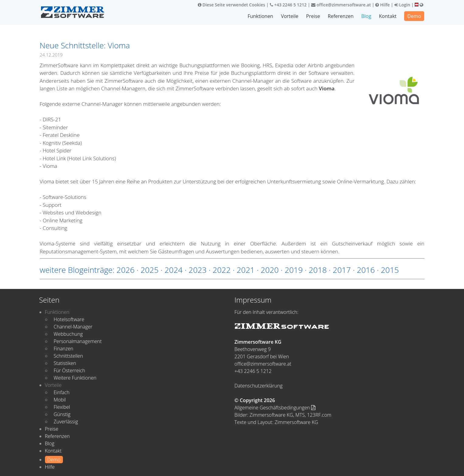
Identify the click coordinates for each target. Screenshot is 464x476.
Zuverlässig (66, 422)
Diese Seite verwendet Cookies (232, 5)
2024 (174, 270)
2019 (294, 270)
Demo (414, 16)
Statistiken (65, 363)
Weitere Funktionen (75, 378)
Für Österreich (70, 370)
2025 (149, 270)
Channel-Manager (73, 327)
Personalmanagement (78, 341)
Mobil (60, 400)
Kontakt (388, 16)
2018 (318, 270)
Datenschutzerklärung (259, 386)
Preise (313, 16)
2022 (222, 270)
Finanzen (64, 349)
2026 (125, 270)
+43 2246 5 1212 (288, 5)
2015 (390, 270)
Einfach (62, 392)
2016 (366, 270)
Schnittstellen (69, 356)
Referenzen (341, 16)
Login (402, 5)
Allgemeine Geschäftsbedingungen (275, 408)
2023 (198, 270)
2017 (342, 270)
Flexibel (62, 407)
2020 (270, 270)
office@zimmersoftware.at (341, 5)
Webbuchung (68, 334)
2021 (246, 270)
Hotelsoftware (69, 319)
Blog (366, 16)
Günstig (62, 414)
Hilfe (382, 5)
